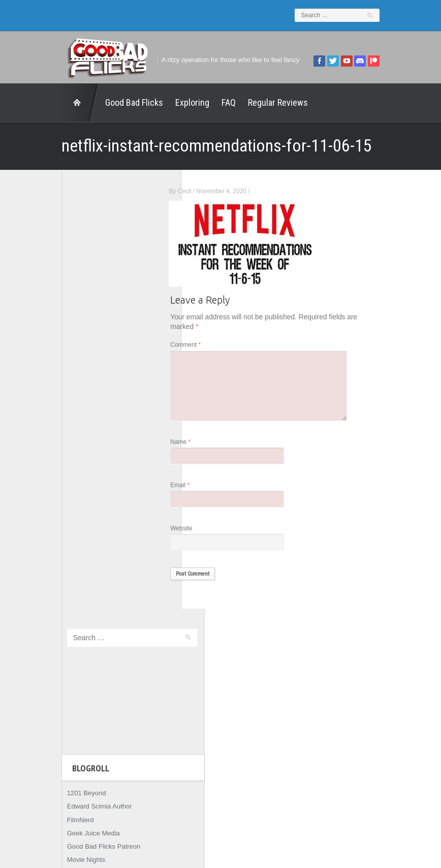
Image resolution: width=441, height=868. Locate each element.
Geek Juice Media (69, 394)
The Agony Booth (68, 447)
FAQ (204, 102)
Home (55, 103)
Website (207, 534)
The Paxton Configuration (80, 487)
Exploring (167, 102)
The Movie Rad (65, 474)
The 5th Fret (60, 434)
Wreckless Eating (68, 514)
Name (206, 446)
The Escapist (61, 460)
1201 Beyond (62, 354)
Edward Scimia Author (75, 367)
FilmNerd (56, 381)
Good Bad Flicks (109, 102)
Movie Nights (61, 421)
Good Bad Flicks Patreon (79, 407)
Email (205, 490)
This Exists (58, 501)
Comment (211, 345)
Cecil (210, 191)
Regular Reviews (253, 102)
